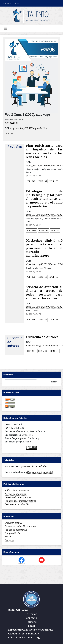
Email (31, 626)
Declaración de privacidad (17, 504)
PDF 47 (9, 134)
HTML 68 (42, 320)
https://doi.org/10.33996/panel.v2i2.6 (45, 346)
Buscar (54, 382)
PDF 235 (31, 351)
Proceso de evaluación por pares (20, 526)
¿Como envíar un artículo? (34, 466)
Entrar (17, 3)
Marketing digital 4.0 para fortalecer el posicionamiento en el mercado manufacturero (44, 248)
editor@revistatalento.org (24, 637)
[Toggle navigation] (6, 28)
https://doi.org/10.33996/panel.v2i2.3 (44, 215)
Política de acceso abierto (17, 490)
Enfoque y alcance (13, 523)
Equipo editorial (13, 533)
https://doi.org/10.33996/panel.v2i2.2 (44, 166)
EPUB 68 (54, 181)
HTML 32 (43, 351)
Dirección (31, 614)
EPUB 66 (55, 231)
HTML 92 (43, 231)
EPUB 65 (54, 351)
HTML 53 (42, 277)
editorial (12, 123)
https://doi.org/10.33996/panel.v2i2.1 (29, 128)
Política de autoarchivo (16, 530)
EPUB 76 (54, 320)
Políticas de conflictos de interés (20, 501)
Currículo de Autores (42, 337)
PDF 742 (31, 181)
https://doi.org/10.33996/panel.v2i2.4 (44, 264)
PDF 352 (31, 277)
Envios (8, 536)
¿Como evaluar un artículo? (40, 472)
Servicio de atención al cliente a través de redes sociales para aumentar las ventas (44, 292)
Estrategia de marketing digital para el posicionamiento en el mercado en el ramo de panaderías (44, 199)
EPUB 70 (54, 277)
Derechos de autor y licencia (18, 497)
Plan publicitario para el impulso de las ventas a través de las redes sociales (44, 151)
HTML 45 (42, 181)
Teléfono (31, 622)
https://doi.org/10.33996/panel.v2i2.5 (44, 307)
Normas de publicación (16, 494)
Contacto (9, 540)
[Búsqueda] (21, 382)
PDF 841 (31, 320)
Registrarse (8, 3)
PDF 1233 (31, 231)
